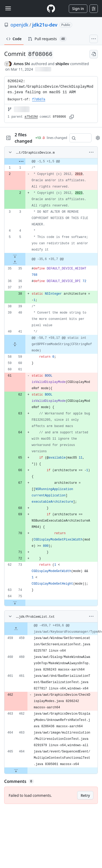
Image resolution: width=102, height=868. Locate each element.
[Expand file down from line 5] (15, 256)
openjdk (19, 25)
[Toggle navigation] (8, 8)
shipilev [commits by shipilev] (62, 64)
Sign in (78, 9)
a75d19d (31, 117)
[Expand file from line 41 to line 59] (15, 344)
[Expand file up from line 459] (16, 629)
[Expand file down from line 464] (16, 771)
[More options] (91, 152)
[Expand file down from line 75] (15, 603)
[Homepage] (51, 9)
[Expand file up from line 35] (15, 262)
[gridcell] (51, 162)
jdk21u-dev (45, 25)
